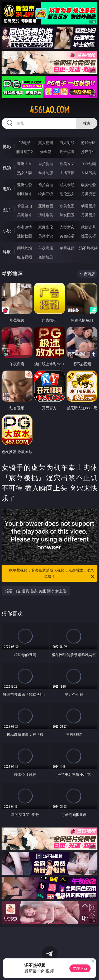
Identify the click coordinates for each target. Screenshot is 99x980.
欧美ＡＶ (67, 164)
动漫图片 (88, 206)
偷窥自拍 (25, 206)
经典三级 (46, 194)
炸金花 (46, 152)
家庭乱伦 (46, 227)
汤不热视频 (88, 248)
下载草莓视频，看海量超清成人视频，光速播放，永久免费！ (50, 574)
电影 (7, 189)
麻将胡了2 (25, 152)
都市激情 (25, 227)
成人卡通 (67, 185)
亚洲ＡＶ (25, 164)
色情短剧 (46, 257)
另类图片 (88, 215)
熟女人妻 (25, 173)
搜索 (87, 123)
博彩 (7, 146)
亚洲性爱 (25, 185)
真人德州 (46, 143)
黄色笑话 (67, 236)
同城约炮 (25, 248)
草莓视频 (67, 248)
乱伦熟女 (67, 194)
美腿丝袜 (25, 215)
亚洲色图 (46, 206)
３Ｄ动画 (88, 164)
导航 (7, 252)
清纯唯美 (46, 215)
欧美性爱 (88, 185)
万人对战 (67, 143)
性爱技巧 (88, 236)
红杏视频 (25, 257)
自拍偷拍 (46, 164)
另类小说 (46, 236)
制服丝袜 (25, 194)
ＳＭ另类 (88, 173)
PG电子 (24, 143)
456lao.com (49, 110)
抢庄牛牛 (88, 152)
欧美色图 (67, 206)
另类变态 (88, 194)
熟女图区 (67, 215)
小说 (7, 231)
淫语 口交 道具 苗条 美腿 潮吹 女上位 (36, 591)
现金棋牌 (67, 152)
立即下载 (80, 968)
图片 (7, 210)
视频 (7, 168)
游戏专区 (88, 143)
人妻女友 (67, 227)
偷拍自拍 (46, 185)
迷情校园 (25, 236)
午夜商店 (46, 248)
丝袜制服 (46, 173)
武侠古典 (88, 227)
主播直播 (67, 173)
